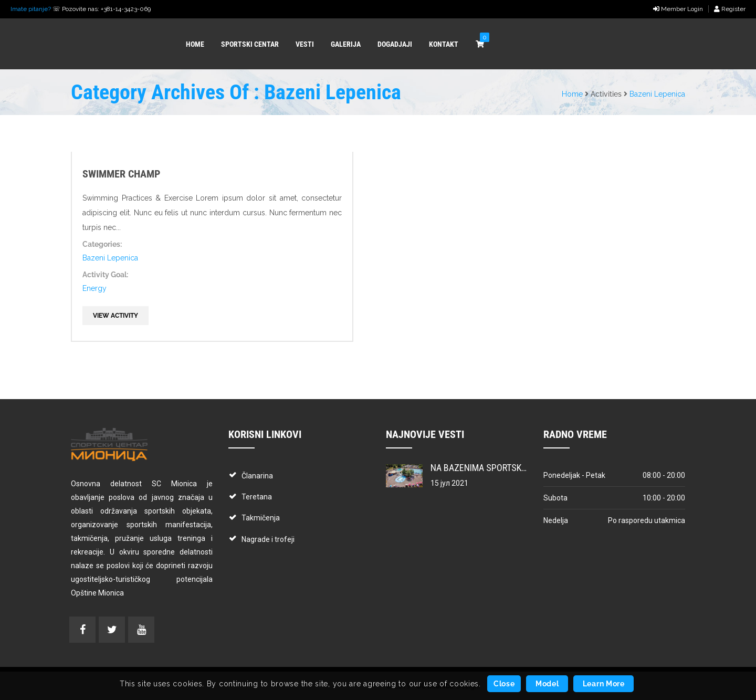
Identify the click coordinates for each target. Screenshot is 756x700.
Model (547, 684)
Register (730, 9)
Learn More (604, 684)
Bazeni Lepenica (657, 94)
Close (504, 684)
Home (572, 94)
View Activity (115, 316)
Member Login (678, 9)
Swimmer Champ (121, 174)
